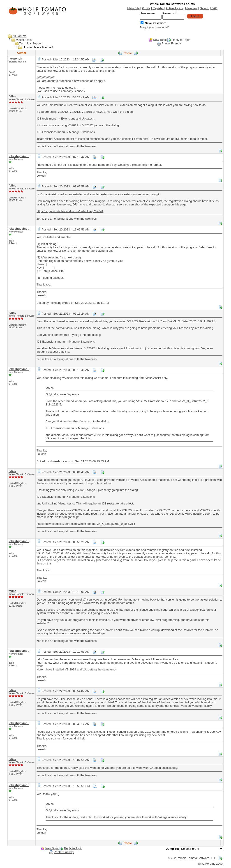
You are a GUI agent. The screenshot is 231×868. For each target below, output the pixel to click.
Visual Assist (24, 40)
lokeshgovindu (19, 156)
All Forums (19, 36)
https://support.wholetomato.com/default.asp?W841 (70, 211)
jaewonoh (15, 59)
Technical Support (31, 43)
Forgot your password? (155, 27)
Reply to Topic (181, 40)
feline (12, 96)
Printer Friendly (172, 43)
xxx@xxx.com (96, 732)
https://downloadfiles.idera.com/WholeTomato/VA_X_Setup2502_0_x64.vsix (86, 524)
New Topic (160, 40)
